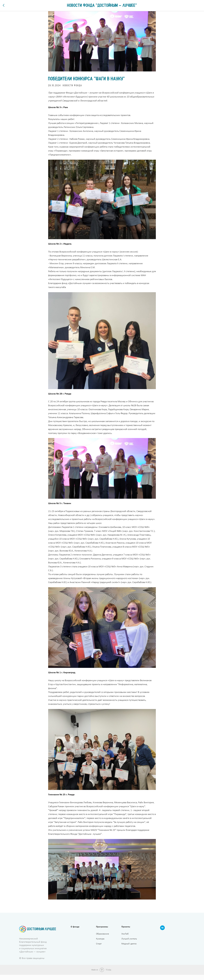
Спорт (99, 949)
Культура (100, 944)
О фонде (75, 932)
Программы (102, 932)
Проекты (126, 932)
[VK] (162, 935)
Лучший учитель (129, 944)
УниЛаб (125, 939)
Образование (102, 939)
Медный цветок (129, 949)
